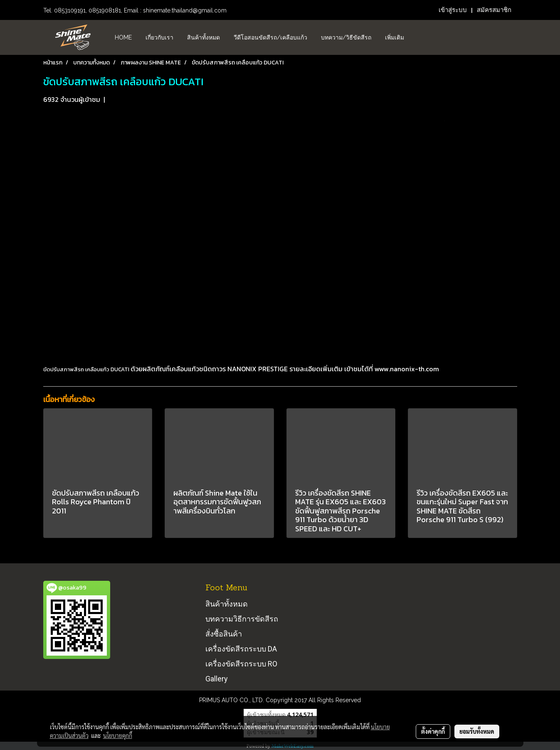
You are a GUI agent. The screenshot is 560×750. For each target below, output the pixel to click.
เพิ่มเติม (395, 37)
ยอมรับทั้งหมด (477, 731)
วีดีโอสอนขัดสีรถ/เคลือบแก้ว (270, 37)
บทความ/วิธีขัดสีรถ (346, 37)
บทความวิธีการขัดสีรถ (242, 619)
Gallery (217, 679)
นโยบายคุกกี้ (118, 735)
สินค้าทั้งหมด (204, 37)
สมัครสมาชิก (494, 10)
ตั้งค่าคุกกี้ (433, 731)
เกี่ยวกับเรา (159, 37)
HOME (123, 37)
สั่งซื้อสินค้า (224, 634)
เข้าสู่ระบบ (453, 10)
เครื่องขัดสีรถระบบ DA (241, 649)
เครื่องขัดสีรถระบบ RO (241, 664)
